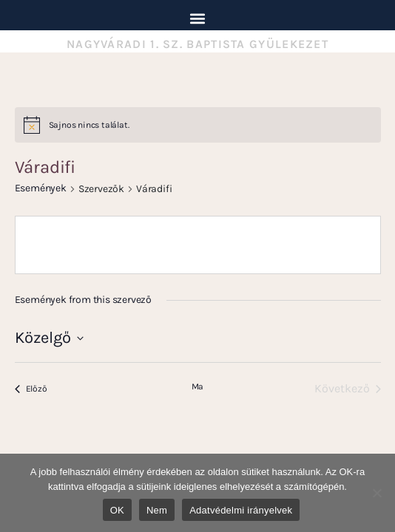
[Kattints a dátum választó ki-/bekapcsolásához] (49, 338)
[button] (198, 18)
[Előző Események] (31, 389)
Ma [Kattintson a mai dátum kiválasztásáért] (198, 386)
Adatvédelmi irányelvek (241, 510)
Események (41, 188)
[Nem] (377, 493)
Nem (157, 510)
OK (117, 510)
